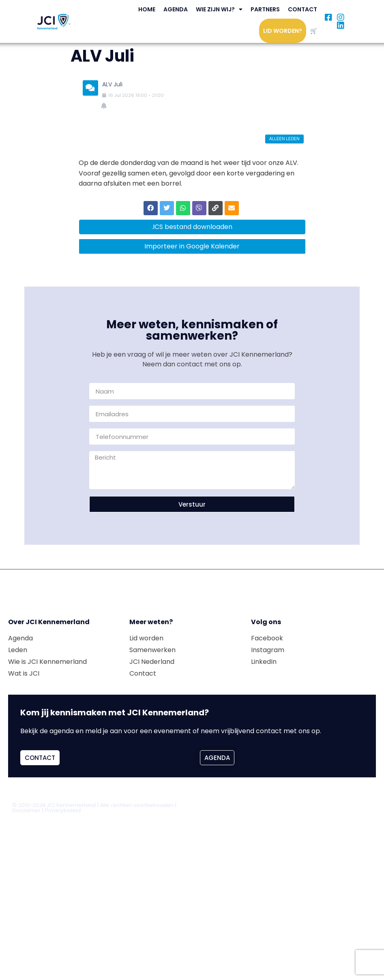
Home (147, 9)
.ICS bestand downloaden (192, 227)
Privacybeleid (63, 810)
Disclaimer (26, 810)
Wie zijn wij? (219, 9)
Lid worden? (283, 31)
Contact (302, 9)
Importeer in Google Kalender (192, 246)
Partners (265, 9)
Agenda (176, 9)
